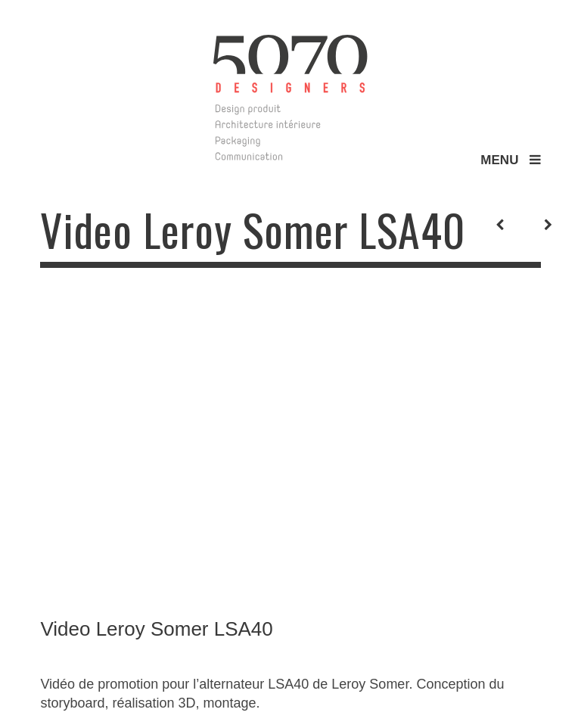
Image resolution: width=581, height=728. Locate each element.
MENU (510, 160)
